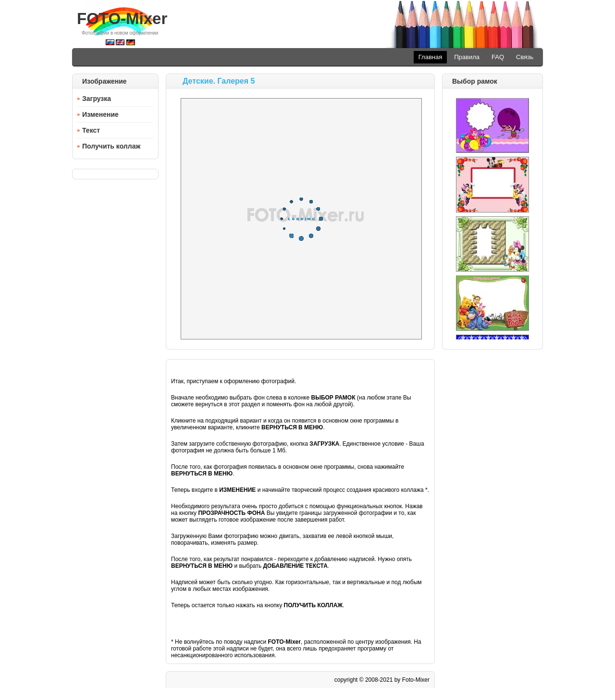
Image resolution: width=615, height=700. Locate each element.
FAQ (498, 57)
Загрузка (97, 99)
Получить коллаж (111, 146)
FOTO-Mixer (122, 19)
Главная (430, 57)
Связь (525, 57)
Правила (467, 57)
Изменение (100, 114)
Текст (91, 130)
